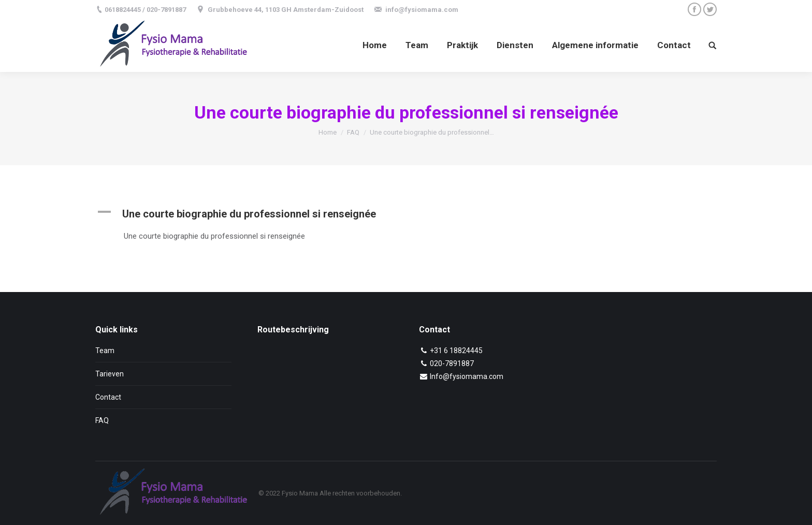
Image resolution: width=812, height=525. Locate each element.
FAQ (353, 132)
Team (105, 351)
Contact (108, 397)
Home (328, 132)
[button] (309, 214)
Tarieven (110, 374)
